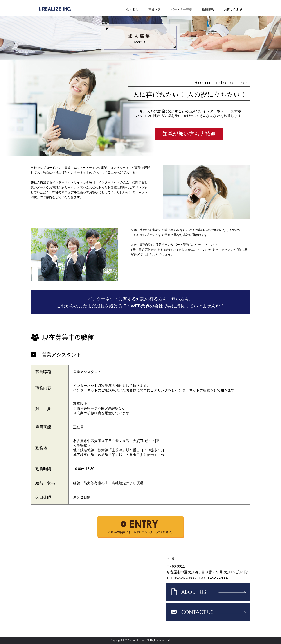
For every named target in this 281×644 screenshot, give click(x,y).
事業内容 (155, 9)
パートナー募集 (181, 9)
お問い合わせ (233, 9)
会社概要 (132, 9)
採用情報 (208, 9)
